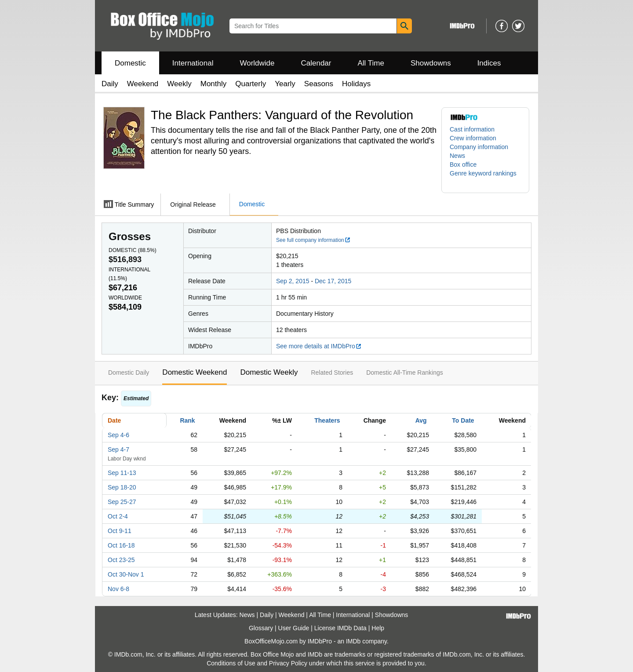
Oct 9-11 (120, 531)
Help (378, 628)
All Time (371, 63)
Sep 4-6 (118, 435)
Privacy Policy (288, 663)
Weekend (143, 84)
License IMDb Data (340, 628)
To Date (463, 420)
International (193, 63)
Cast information (472, 129)
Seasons (319, 84)
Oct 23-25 (121, 560)
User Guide (294, 628)
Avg (421, 420)
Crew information (473, 138)
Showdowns (431, 63)
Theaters (327, 420)
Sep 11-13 (122, 473)
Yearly (285, 84)
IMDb (353, 641)
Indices (489, 63)
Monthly (214, 84)
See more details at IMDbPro (319, 346)
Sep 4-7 (118, 449)
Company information (479, 147)
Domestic (130, 63)
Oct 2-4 (118, 516)
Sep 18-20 (122, 487)
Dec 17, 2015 (333, 281)
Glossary (261, 628)
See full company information (313, 240)
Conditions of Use (231, 663)
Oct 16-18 (121, 545)
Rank (187, 420)
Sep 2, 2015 (293, 281)
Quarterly (251, 84)
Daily (110, 84)
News (457, 156)
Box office (463, 164)
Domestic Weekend (195, 372)
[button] (485, 178)
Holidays (356, 84)
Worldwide (257, 63)
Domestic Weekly (269, 372)
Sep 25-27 (122, 502)
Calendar (316, 63)
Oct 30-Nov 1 (126, 574)
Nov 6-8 (118, 589)
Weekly (179, 84)
